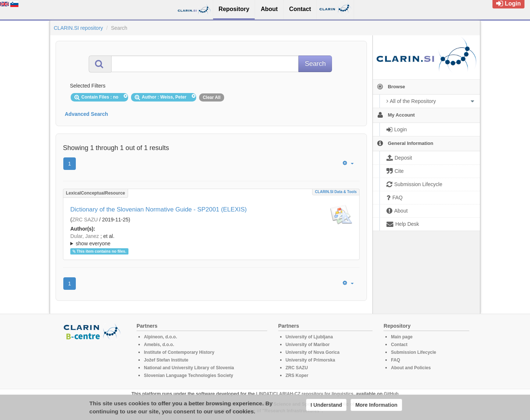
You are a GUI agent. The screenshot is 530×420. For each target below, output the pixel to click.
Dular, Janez (85, 236)
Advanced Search (86, 114)
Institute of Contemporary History (179, 352)
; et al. (211, 240)
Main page (402, 337)
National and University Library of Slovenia (189, 368)
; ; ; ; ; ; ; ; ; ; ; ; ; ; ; (211, 240)
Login (508, 3)
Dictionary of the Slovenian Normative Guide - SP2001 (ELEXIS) (158, 209)
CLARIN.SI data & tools (336, 192)
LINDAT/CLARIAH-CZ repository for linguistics (305, 394)
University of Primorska (310, 360)
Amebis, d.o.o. (159, 345)
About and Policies (411, 368)
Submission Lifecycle (414, 352)
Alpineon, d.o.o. (160, 337)
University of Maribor (308, 345)
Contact (399, 345)
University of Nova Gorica (313, 352)
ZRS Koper (297, 375)
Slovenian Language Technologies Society (189, 375)
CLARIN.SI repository (78, 28)
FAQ (395, 360)
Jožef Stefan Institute (166, 360)
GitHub (391, 394)
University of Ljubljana (309, 337)
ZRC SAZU (85, 220)
